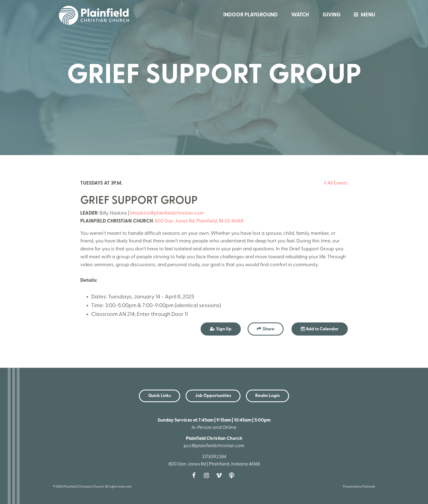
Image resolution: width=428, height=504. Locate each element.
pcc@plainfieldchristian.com (214, 446)
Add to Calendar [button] (320, 329)
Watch (300, 15)
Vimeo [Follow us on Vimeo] (220, 475)
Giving (332, 15)
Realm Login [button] (267, 396)
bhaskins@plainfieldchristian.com (167, 213)
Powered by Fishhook (359, 487)
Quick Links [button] (160, 396)
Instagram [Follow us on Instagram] (208, 475)
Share (268, 329)
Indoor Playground (250, 15)
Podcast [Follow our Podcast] (233, 475)
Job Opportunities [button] (213, 396)
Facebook (195, 475)
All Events (336, 183)
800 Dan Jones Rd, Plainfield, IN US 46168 (199, 221)
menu (363, 15)
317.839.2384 (214, 457)
